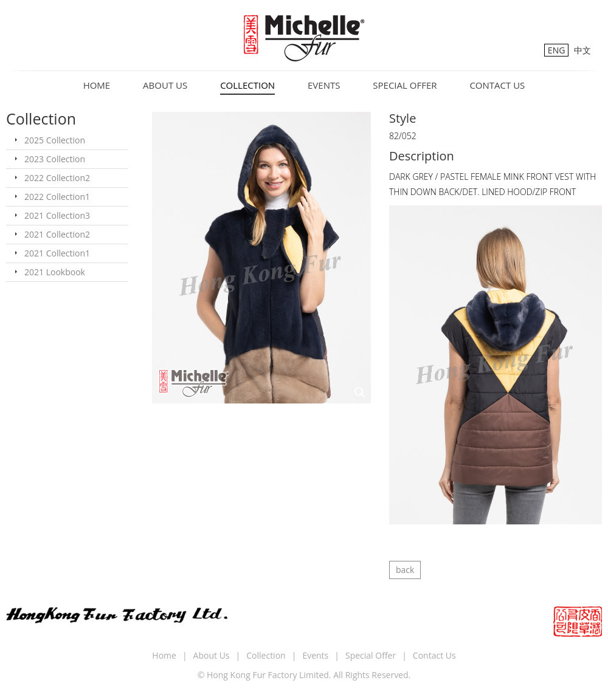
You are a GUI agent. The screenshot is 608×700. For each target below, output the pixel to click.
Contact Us (497, 85)
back (405, 570)
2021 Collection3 (57, 215)
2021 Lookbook (55, 272)
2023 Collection (55, 159)
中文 (582, 50)
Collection (247, 85)
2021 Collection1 (57, 253)
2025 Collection (55, 140)
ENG (557, 50)
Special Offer (405, 85)
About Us (165, 85)
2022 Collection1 (57, 197)
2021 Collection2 (57, 234)
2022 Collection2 (57, 178)
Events (324, 85)
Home (97, 85)
